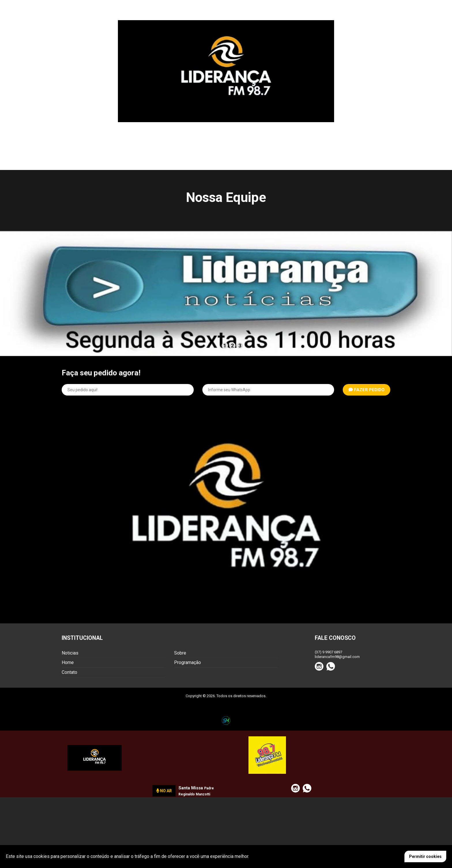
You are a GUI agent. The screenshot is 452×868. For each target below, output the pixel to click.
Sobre (180, 653)
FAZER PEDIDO (367, 390)
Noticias (70, 653)
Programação (188, 662)
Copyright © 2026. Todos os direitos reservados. (226, 696)
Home (68, 662)
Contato (69, 672)
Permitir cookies (425, 856)
